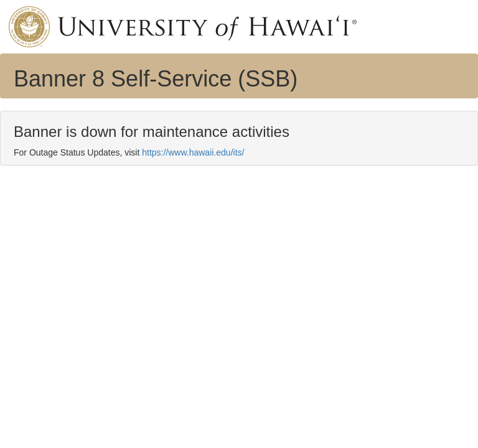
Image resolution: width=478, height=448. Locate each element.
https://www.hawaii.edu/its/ (193, 152)
